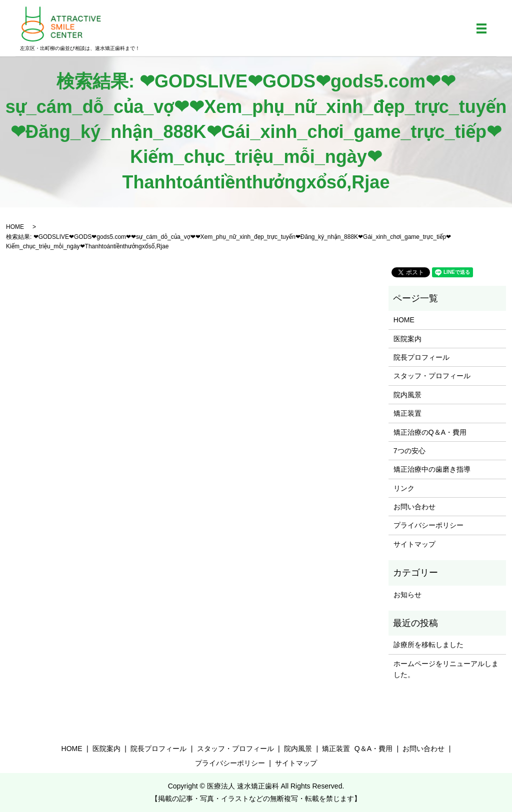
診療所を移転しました (428, 645)
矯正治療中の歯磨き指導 (432, 469)
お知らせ (407, 595)
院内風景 (407, 395)
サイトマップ (414, 544)
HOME (15, 227)
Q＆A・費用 (373, 749)
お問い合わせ (414, 507)
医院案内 (407, 339)
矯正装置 (407, 413)
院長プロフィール (421, 357)
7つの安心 (409, 451)
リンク (404, 488)
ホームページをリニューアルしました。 (446, 669)
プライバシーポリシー (428, 525)
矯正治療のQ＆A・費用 (430, 432)
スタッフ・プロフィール (432, 376)
